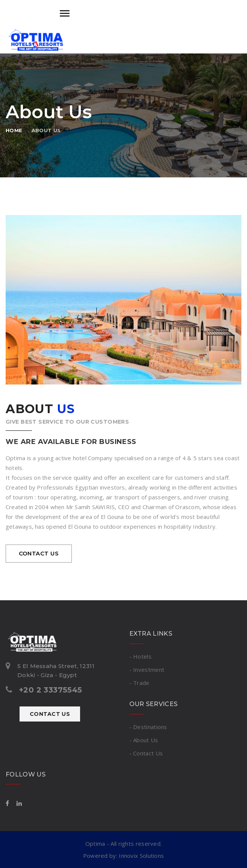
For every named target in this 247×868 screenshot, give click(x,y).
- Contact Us (146, 753)
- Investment (147, 670)
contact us (39, 553)
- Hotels (140, 656)
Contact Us (50, 714)
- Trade (139, 683)
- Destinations (148, 727)
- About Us (144, 740)
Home (14, 130)
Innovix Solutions (141, 856)
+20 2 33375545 (51, 690)
